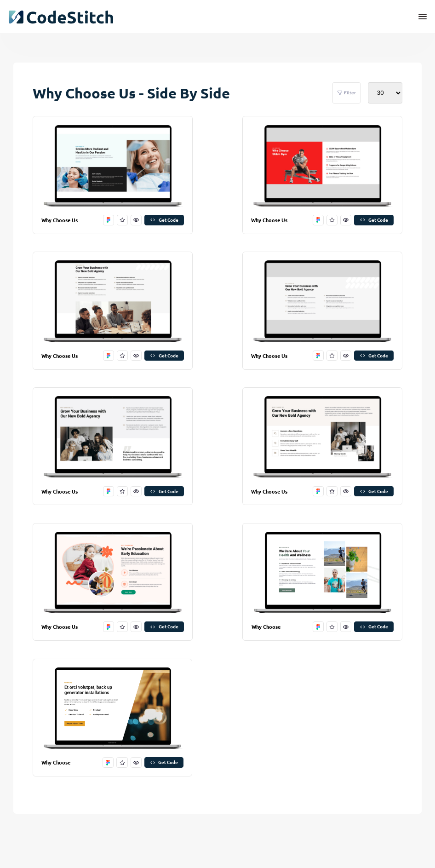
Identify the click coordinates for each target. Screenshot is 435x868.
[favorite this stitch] (122, 220)
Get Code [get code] (164, 220)
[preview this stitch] (136, 220)
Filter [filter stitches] (346, 93)
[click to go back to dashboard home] (61, 17)
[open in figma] (109, 220)
